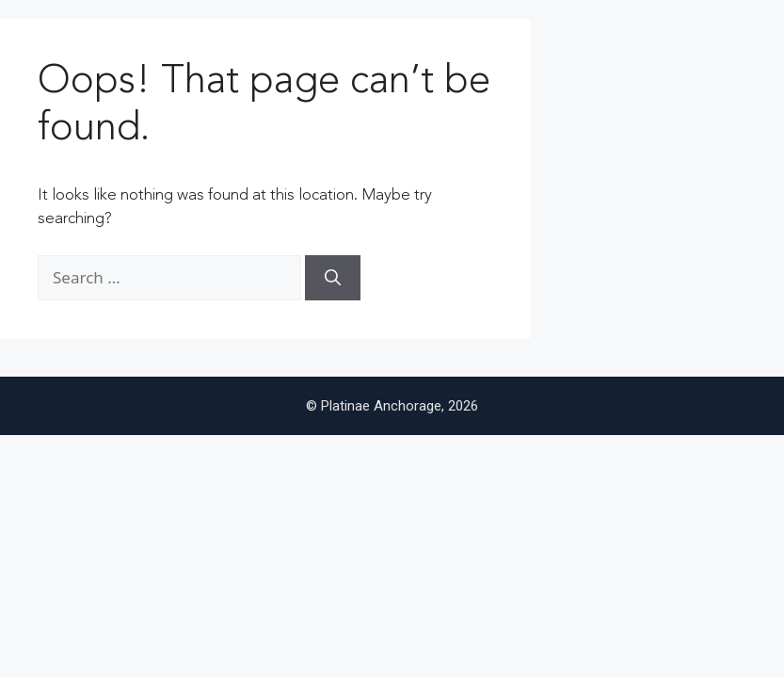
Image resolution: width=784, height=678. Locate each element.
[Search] (333, 278)
